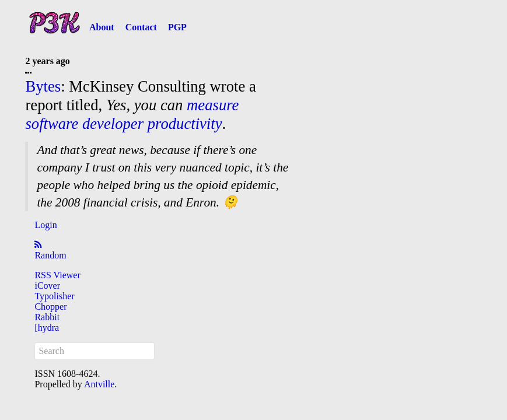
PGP (177, 27)
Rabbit (47, 317)
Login (46, 225)
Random (50, 255)
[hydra (47, 328)
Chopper (50, 307)
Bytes (43, 86)
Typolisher (54, 296)
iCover (47, 286)
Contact (141, 27)
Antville (99, 384)
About (102, 27)
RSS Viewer (57, 275)
